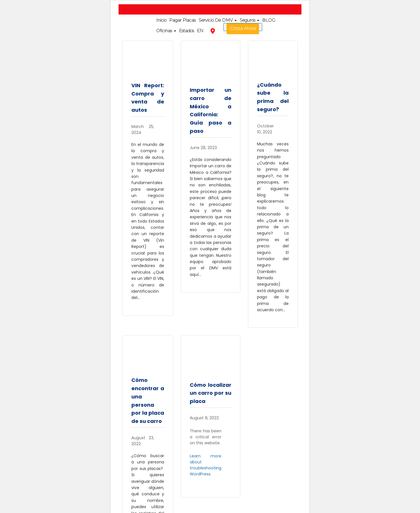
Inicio (161, 20)
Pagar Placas (183, 20)
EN (200, 31)
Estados (186, 31)
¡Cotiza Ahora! (243, 28)
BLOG (269, 20)
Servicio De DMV (218, 20)
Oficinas (166, 31)
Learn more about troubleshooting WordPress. (206, 465)
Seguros (249, 20)
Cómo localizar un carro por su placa (211, 393)
